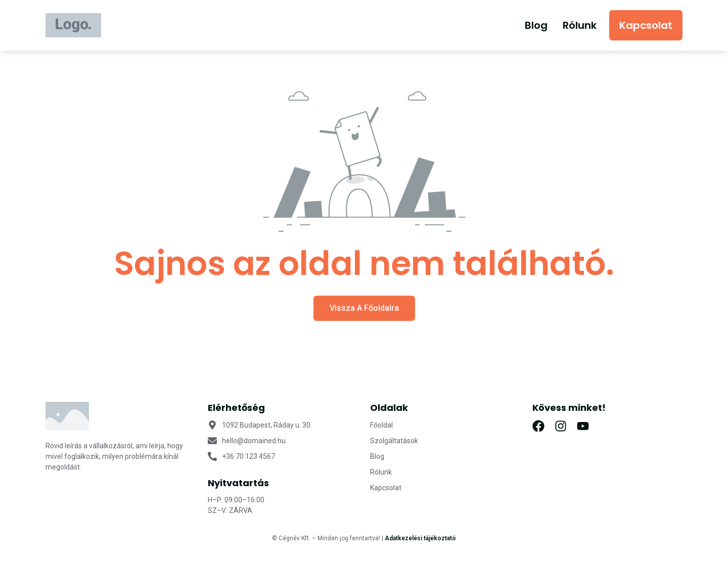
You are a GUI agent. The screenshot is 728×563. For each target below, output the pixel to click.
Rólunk (580, 25)
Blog (536, 25)
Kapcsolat (646, 25)
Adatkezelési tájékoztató (420, 538)
